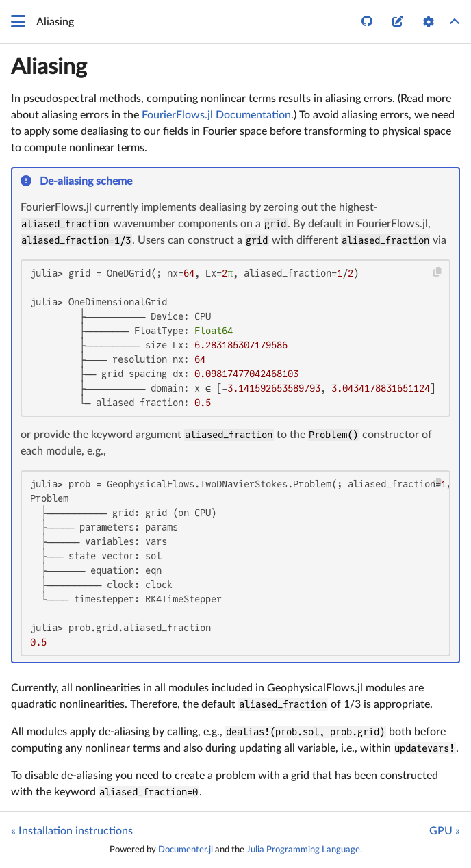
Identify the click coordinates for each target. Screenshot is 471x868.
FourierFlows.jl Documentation (216, 115)
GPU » (445, 831)
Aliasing (49, 67)
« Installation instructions (72, 831)
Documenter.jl (186, 850)
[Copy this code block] (438, 272)
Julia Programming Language (303, 850)
